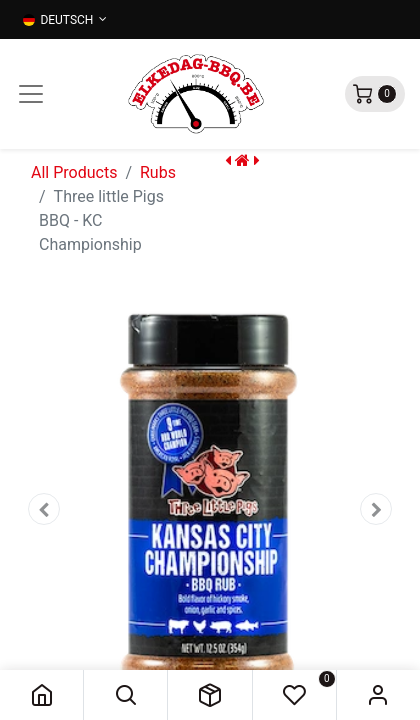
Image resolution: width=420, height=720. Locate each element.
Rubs (158, 172)
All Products (74, 172)
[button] (125, 695)
